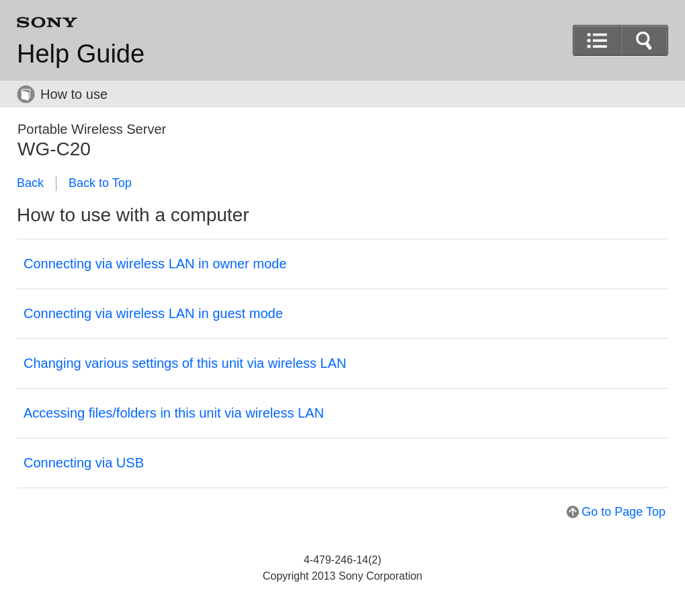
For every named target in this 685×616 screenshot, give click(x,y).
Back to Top (100, 183)
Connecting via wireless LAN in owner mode (155, 264)
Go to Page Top (623, 512)
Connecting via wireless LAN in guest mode (153, 313)
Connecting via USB (84, 463)
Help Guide (81, 54)
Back (30, 183)
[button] (644, 40)
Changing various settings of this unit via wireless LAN (185, 363)
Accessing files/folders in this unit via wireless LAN (174, 413)
